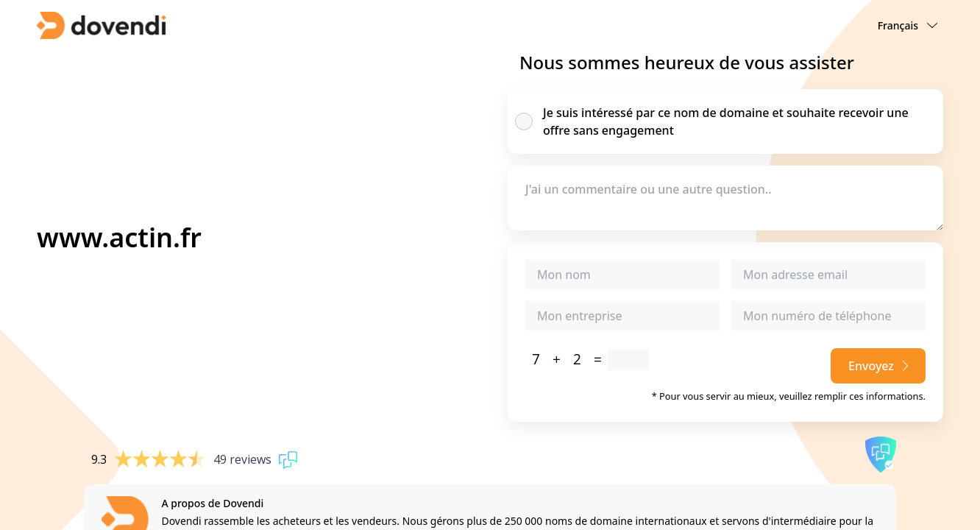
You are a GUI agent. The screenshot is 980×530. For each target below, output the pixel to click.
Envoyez (878, 366)
